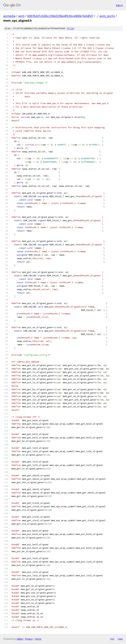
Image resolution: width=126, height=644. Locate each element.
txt (112, 639)
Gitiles (20, 639)
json (120, 639)
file (71, 28)
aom (21, 16)
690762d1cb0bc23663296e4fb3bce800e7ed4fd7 (60, 16)
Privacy (29, 639)
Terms (38, 639)
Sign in (119, 5)
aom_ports (107, 16)
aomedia (9, 16)
